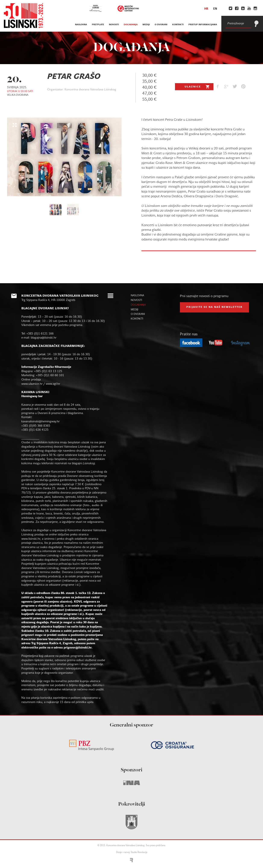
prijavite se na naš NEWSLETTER (214, 307)
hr (206, 9)
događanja (131, 25)
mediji (146, 25)
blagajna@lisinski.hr (44, 338)
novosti (114, 25)
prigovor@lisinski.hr (78, 648)
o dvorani (161, 25)
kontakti (178, 25)
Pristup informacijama (203, 25)
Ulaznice (198, 87)
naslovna (81, 25)
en (215, 9)
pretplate (98, 25)
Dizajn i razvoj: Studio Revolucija (132, 853)
